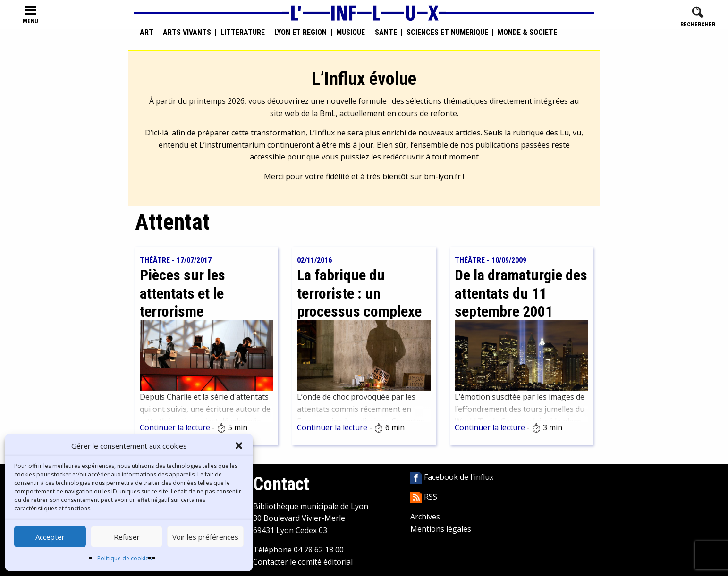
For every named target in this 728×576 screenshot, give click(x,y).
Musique (351, 33)
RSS (424, 497)
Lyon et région (301, 33)
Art (147, 33)
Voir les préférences (205, 537)
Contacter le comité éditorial (303, 562)
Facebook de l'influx (452, 477)
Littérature (243, 33)
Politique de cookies (124, 558)
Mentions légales (441, 529)
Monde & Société (527, 33)
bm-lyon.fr (442, 176)
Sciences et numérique (447, 33)
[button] (239, 446)
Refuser (127, 537)
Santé (386, 33)
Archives (425, 517)
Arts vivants (187, 33)
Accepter (50, 537)
